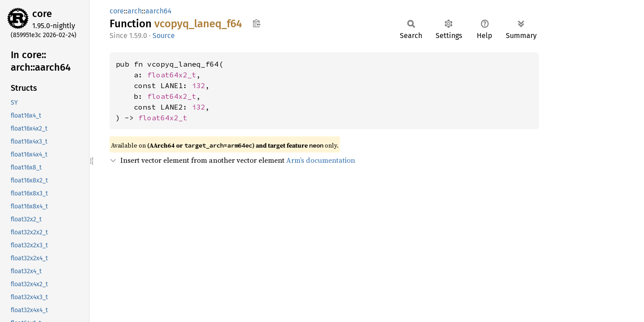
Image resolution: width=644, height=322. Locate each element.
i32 (199, 85)
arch (135, 11)
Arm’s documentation (321, 160)
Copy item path (256, 23)
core (42, 14)
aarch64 (159, 11)
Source (164, 36)
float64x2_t (172, 75)
